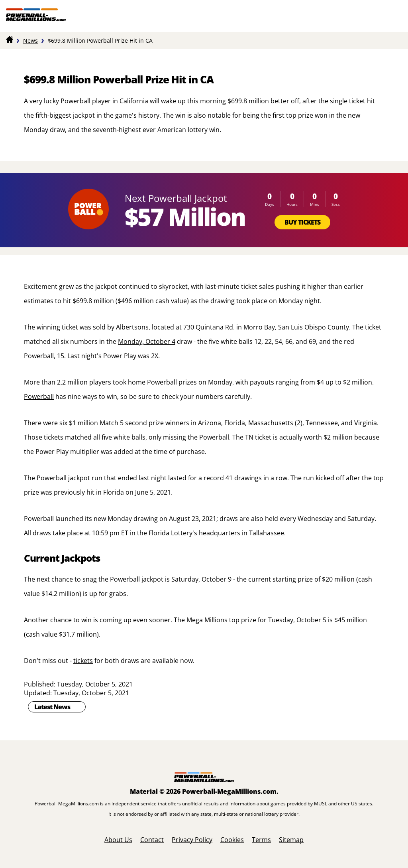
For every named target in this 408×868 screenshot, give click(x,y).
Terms (261, 840)
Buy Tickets (302, 222)
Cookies (232, 840)
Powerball (39, 397)
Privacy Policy (192, 840)
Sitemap (291, 840)
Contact (152, 840)
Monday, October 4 (147, 341)
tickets (83, 661)
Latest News (52, 707)
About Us (118, 840)
